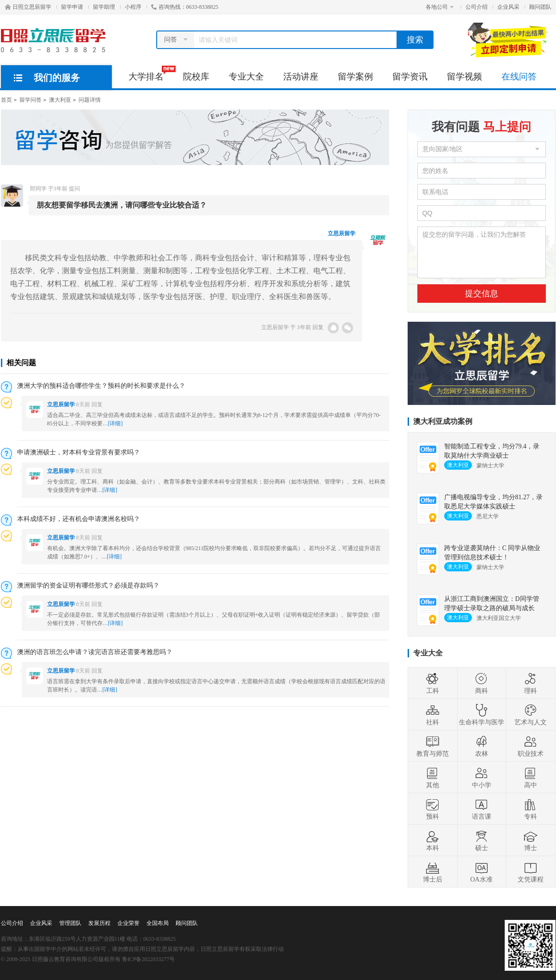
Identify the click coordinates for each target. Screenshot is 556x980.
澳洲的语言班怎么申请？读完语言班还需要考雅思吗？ (95, 652)
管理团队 (70, 923)
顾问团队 (540, 7)
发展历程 (99, 923)
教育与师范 (433, 746)
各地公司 (440, 7)
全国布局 (158, 923)
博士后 (433, 872)
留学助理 (104, 7)
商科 (482, 683)
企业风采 (508, 7)
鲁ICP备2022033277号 (149, 959)
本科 (433, 840)
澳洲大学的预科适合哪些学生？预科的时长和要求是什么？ (101, 386)
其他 (433, 778)
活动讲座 (301, 77)
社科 (433, 715)
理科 (531, 683)
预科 (433, 809)
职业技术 (531, 746)
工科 (433, 683)
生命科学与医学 (482, 715)
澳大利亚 (60, 100)
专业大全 (246, 77)
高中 (531, 778)
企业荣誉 (128, 923)
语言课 (482, 809)
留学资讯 (410, 77)
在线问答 (519, 77)
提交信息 (482, 294)
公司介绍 (477, 7)
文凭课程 (531, 872)
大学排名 (151, 73)
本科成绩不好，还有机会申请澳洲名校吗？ (79, 519)
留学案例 (355, 77)
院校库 (196, 77)
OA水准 (481, 872)
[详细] (116, 423)
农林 (482, 746)
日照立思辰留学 (28, 7)
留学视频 (464, 77)
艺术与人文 (531, 715)
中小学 (482, 778)
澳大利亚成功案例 (443, 421)
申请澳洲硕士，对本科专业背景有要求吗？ (79, 452)
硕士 (482, 840)
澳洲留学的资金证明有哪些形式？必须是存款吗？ (88, 585)
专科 (531, 809)
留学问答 (31, 100)
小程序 (133, 7)
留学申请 (72, 7)
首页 (6, 100)
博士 (531, 840)
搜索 (415, 40)
